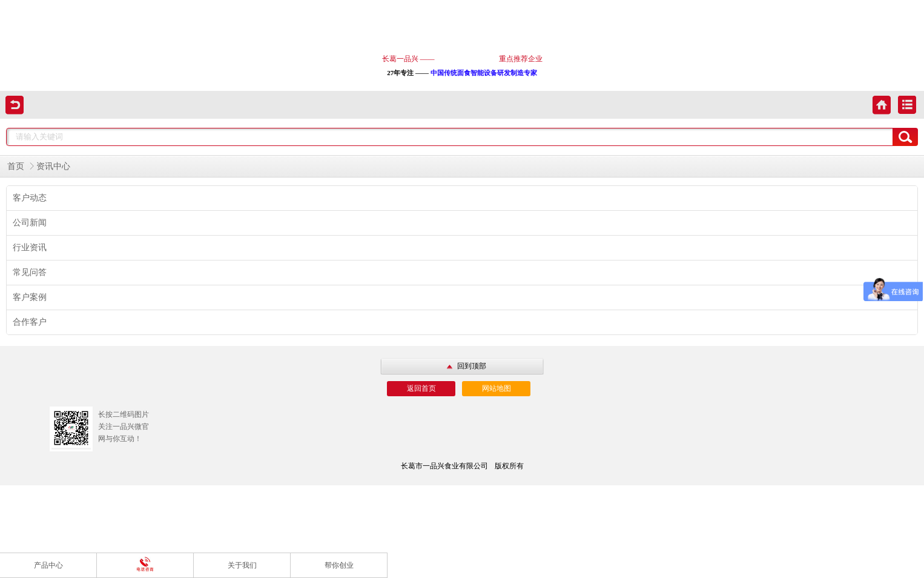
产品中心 (48, 565)
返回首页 (421, 388)
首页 (16, 166)
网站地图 (497, 388)
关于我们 (242, 565)
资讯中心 (53, 166)
